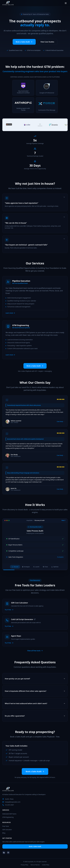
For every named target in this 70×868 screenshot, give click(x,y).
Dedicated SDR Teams (9, 814)
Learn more (10, 316)
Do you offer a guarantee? (35, 718)
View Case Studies (47, 42)
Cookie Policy (46, 865)
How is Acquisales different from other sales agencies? (35, 694)
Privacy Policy (25, 865)
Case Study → (61, 424)
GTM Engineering (8, 817)
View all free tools (35, 651)
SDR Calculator (7, 830)
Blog (4, 833)
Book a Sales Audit (24, 42)
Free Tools (6, 826)
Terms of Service (35, 865)
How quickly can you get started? (35, 681)
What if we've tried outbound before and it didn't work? (35, 706)
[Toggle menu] (66, 3)
